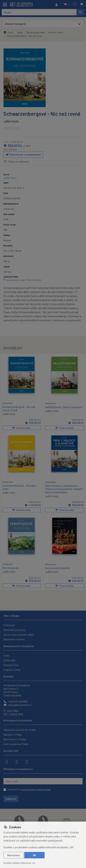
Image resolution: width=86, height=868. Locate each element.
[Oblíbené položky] (75, 4)
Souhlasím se (29, 789)
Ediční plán (9, 660)
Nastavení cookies (14, 639)
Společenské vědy (35, 32)
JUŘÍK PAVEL (11, 121)
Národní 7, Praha (13, 734)
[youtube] (27, 761)
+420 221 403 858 (15, 701)
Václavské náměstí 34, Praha (20, 730)
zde (34, 863)
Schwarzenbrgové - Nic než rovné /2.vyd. (19, 408)
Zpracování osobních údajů (19, 634)
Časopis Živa (11, 665)
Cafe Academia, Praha (16, 744)
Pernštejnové (10, 568)
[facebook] (7, 761)
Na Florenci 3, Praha (15, 739)
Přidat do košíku (21, 428)
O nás (6, 655)
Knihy (20, 32)
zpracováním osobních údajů (36, 789)
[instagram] (17, 761)
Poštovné (9, 625)
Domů (8, 32)
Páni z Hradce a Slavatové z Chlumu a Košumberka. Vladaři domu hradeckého (64, 489)
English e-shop (12, 670)
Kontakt (8, 676)
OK (34, 855)
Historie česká (56, 32)
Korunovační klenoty (58, 568)
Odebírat (11, 799)
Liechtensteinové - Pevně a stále (19, 487)
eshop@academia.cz (18, 705)
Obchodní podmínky (14, 630)
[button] (66, 5)
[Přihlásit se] (57, 5)
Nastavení (14, 855)
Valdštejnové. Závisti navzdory (64, 407)
